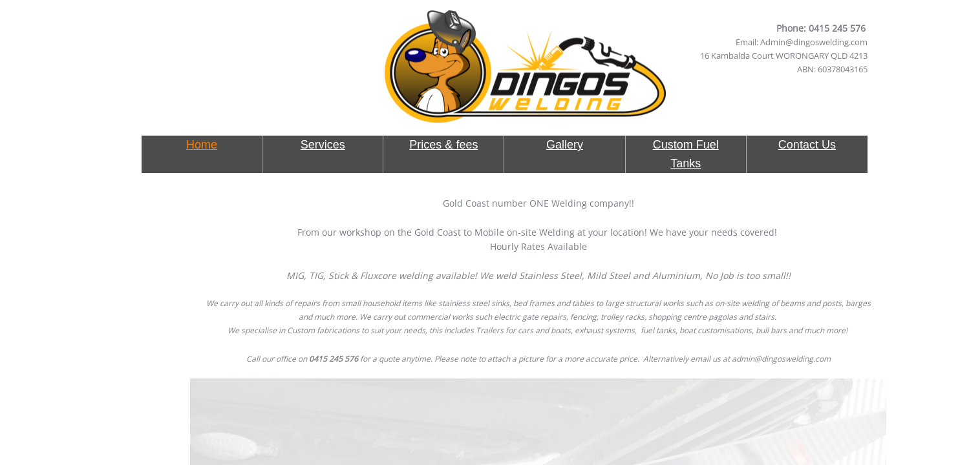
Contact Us (807, 145)
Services (323, 145)
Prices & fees (443, 145)
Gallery (565, 145)
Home (202, 145)
